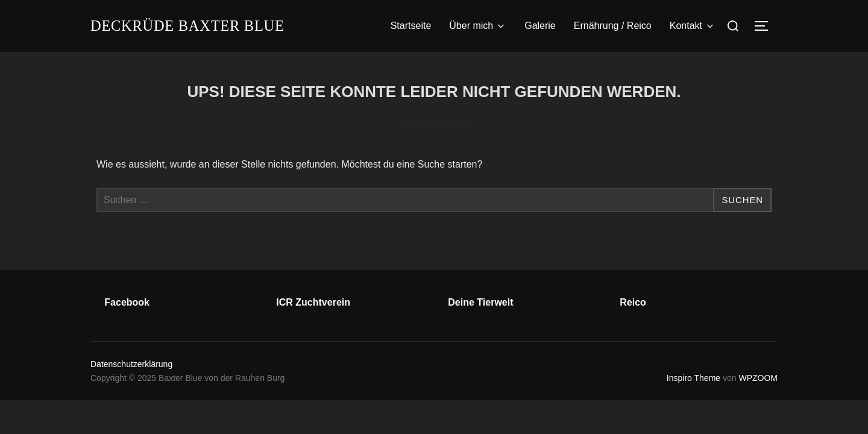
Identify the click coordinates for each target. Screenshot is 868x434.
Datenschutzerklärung (131, 364)
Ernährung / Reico (613, 26)
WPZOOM (758, 378)
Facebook (127, 302)
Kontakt (693, 26)
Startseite (411, 26)
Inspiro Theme (693, 378)
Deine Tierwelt (480, 302)
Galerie (540, 26)
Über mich (478, 26)
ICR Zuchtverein (313, 302)
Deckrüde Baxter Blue (195, 26)
